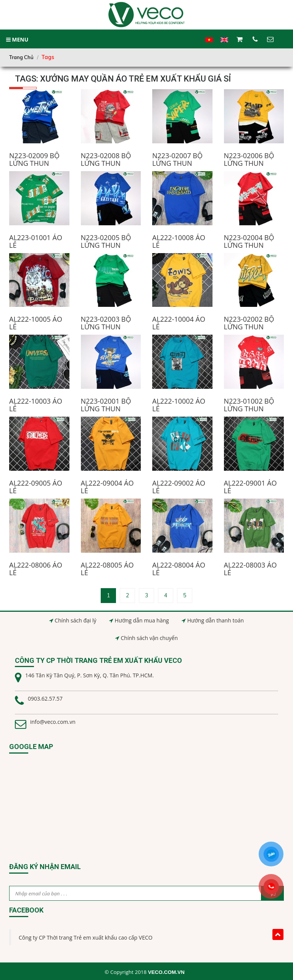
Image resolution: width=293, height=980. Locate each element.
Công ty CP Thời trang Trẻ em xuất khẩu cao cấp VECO (86, 937)
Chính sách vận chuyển (149, 638)
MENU (17, 39)
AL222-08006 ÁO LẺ (36, 569)
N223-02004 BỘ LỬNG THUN (249, 241)
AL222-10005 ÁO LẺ (36, 323)
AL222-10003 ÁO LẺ (36, 405)
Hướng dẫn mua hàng (142, 620)
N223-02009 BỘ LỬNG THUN (34, 159)
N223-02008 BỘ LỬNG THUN (106, 159)
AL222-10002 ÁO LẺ (179, 405)
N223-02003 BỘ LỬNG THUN (106, 323)
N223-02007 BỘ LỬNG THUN (177, 159)
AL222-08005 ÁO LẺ (107, 569)
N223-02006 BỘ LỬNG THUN (249, 159)
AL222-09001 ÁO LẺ (250, 487)
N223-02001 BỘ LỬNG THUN (106, 405)
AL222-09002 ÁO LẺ (179, 487)
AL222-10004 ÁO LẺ (179, 323)
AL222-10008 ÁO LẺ (179, 241)
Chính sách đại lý (75, 620)
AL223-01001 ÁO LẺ (36, 241)
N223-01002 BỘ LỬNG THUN (249, 405)
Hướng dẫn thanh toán (216, 620)
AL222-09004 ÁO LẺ (107, 487)
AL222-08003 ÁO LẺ (250, 569)
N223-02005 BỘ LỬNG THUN (106, 241)
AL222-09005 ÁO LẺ (36, 487)
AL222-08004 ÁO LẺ (179, 569)
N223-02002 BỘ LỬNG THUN (249, 323)
